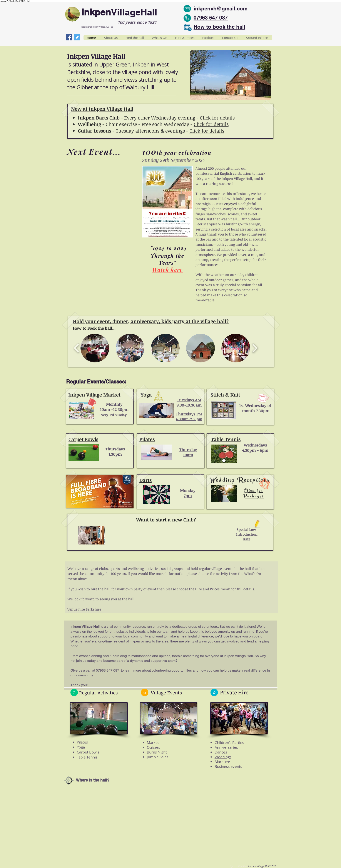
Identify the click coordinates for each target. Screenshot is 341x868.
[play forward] (255, 348)
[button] (230, 75)
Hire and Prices (207, 589)
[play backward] (77, 348)
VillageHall (134, 12)
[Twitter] (77, 37)
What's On (253, 574)
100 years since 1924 (137, 22)
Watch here (167, 269)
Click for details (217, 118)
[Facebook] (69, 37)
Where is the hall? (93, 780)
